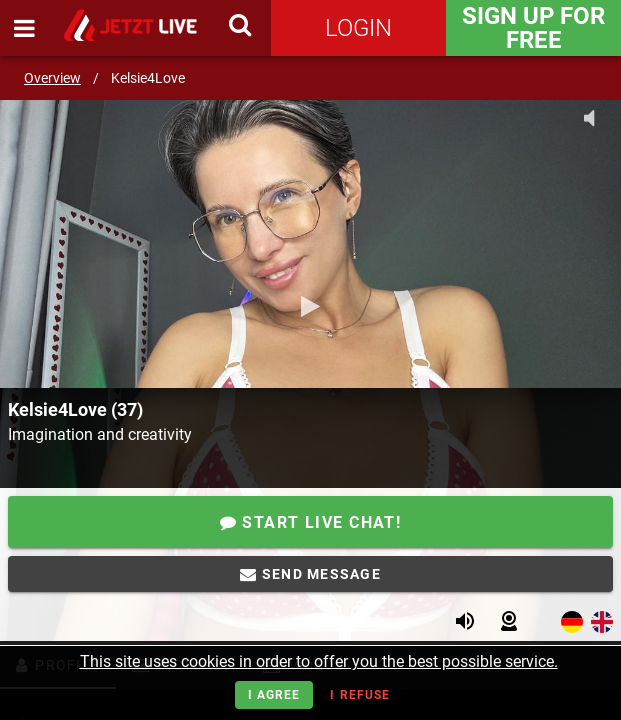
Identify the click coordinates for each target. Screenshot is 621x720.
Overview (52, 78)
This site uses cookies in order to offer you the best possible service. (319, 661)
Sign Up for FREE (533, 28)
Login (358, 28)
